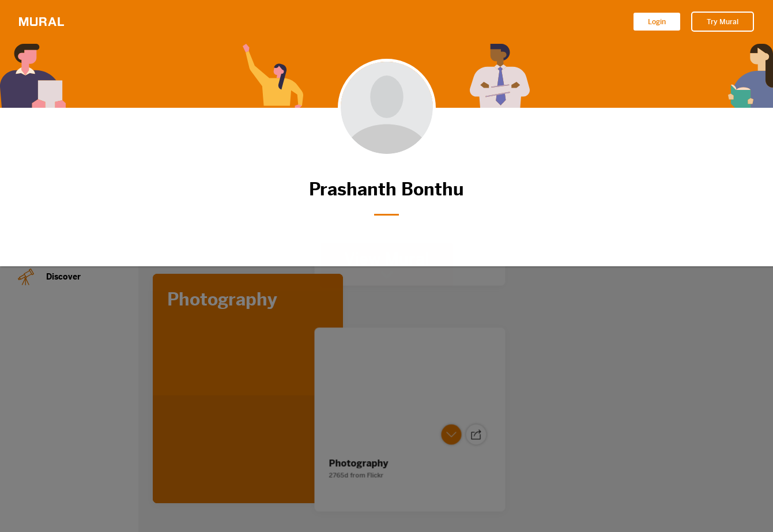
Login (657, 22)
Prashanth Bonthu (387, 189)
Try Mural (723, 22)
